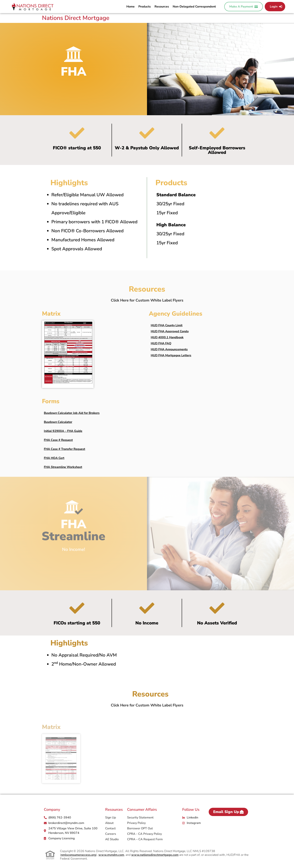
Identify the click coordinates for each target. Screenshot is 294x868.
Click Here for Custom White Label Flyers (147, 300)
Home (130, 7)
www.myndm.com (111, 855)
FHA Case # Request (58, 440)
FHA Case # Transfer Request (64, 449)
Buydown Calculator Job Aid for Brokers (72, 413)
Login (276, 7)
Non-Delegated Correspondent (194, 7)
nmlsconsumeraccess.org (78, 855)
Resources (162, 7)
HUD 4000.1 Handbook (167, 337)
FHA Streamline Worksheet (63, 467)
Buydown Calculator (58, 422)
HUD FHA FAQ (161, 343)
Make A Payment (244, 7)
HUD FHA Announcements (169, 349)
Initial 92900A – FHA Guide (63, 431)
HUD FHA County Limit (167, 325)
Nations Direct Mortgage (76, 18)
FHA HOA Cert (54, 458)
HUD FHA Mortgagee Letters (171, 355)
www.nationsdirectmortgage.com (155, 855)
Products (145, 7)
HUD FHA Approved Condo (170, 331)
